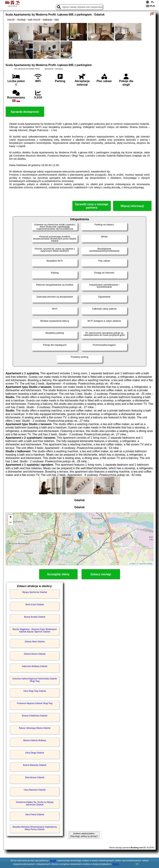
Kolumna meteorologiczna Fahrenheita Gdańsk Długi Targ (35, 680)
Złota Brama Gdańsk (35, 777)
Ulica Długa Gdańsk (35, 753)
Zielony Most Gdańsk (35, 642)
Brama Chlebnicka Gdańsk (35, 716)
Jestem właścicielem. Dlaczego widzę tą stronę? (84, 835)
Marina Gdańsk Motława (35, 740)
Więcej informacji (132, 206)
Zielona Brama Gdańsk (35, 654)
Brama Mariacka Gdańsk (35, 765)
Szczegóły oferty (58, 574)
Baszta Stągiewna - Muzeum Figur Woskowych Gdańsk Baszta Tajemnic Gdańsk (35, 630)
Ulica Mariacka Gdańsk (35, 790)
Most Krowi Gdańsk (35, 605)
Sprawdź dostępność (25, 112)
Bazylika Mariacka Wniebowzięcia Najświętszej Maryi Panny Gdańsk (35, 828)
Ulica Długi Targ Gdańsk (35, 691)
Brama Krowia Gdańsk (35, 617)
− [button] (11, 523)
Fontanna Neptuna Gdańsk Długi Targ (35, 703)
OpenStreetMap (146, 564)
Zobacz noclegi (101, 574)
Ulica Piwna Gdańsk (35, 815)
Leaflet (132, 564)
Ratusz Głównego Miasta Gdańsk (35, 728)
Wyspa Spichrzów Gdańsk (35, 592)
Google (53, 861)
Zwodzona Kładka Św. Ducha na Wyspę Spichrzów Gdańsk (35, 803)
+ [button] (11, 517)
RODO (116, 864)
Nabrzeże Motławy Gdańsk (35, 666)
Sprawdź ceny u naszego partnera (92, 206)
